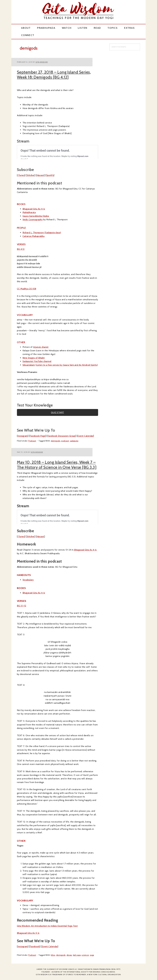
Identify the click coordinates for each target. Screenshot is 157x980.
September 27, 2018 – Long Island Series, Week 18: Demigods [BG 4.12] (54, 75)
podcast (65, 441)
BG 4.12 (21, 249)
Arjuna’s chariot (41, 347)
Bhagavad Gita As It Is (34, 209)
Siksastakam (29, 365)
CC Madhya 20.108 (27, 289)
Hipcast (40, 175)
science (85, 955)
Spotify (50, 175)
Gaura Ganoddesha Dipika (36, 216)
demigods (56, 441)
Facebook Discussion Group (61, 436)
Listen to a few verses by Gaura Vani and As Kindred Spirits (67, 365)
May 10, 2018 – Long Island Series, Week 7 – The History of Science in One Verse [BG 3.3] (57, 465)
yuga (92, 955)
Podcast (32, 441)
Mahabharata (29, 212)
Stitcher (31, 175)
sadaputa (74, 441)
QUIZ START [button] (58, 412)
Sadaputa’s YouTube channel (37, 361)
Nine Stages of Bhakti (34, 358)
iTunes (21, 175)
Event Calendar (85, 436)
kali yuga (77, 955)
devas (69, 955)
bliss (53, 955)
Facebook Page (38, 436)
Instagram (23, 436)
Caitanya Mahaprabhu (34, 236)
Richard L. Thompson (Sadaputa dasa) (42, 233)
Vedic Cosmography (33, 219)
